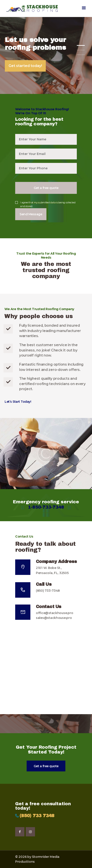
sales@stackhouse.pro (54, 618)
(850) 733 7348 (37, 816)
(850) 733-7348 (48, 591)
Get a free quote (46, 766)
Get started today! (25, 66)
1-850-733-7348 (46, 507)
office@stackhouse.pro (54, 613)
